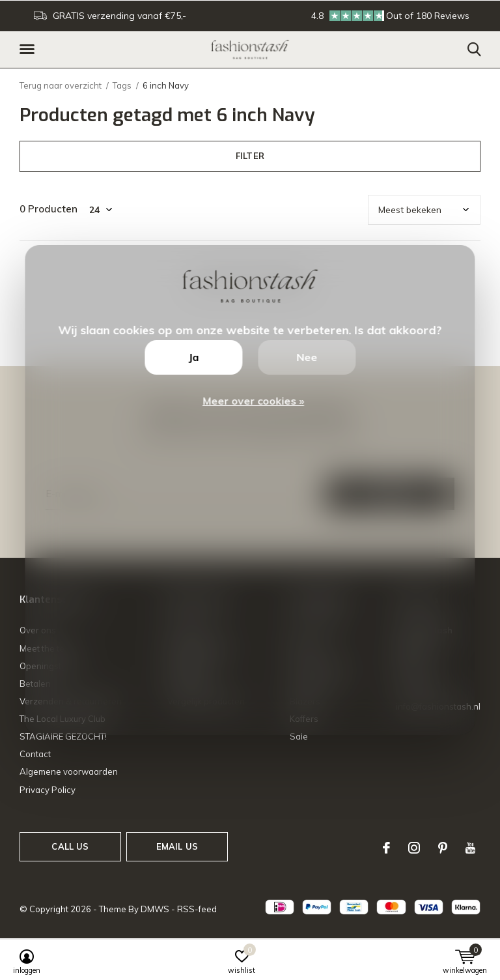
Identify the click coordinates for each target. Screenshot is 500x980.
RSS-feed (197, 909)
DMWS (155, 909)
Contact (35, 754)
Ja (193, 357)
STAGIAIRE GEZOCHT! (63, 736)
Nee (307, 357)
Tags (122, 85)
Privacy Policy (48, 790)
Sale (299, 736)
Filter (250, 156)
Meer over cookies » (253, 401)
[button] (29, 50)
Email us (177, 846)
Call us (70, 846)
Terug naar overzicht (61, 85)
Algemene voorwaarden (69, 771)
